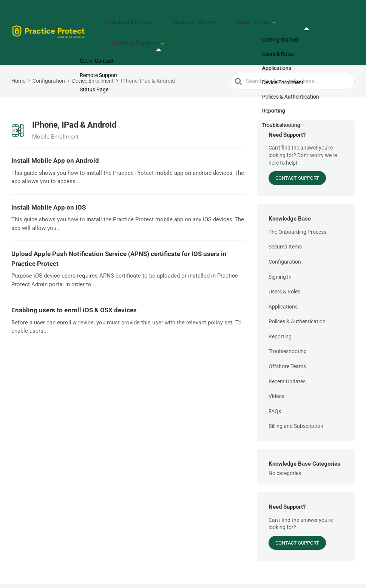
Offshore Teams (287, 340)
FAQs (275, 384)
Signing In (280, 250)
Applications (283, 280)
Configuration (285, 235)
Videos (276, 370)
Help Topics (272, 19)
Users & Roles (284, 265)
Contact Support (325, 19)
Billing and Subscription (296, 400)
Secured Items (285, 220)
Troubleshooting (288, 325)
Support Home (226, 19)
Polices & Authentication (297, 295)
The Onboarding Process (297, 205)
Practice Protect (176, 19)
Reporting (280, 310)
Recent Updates (287, 355)
